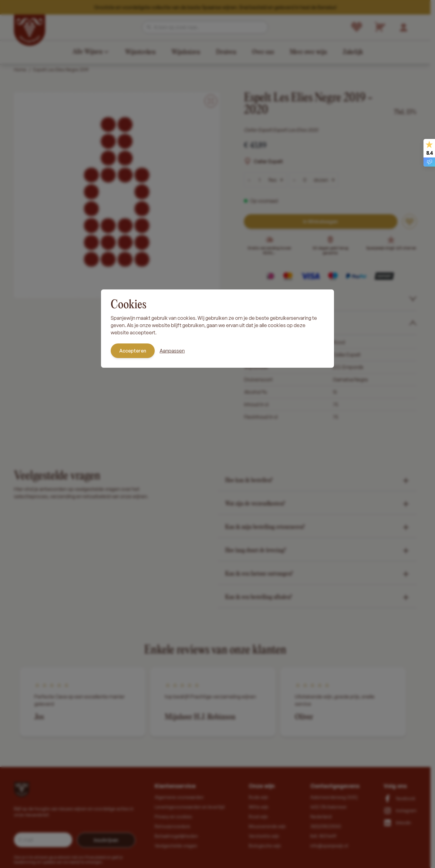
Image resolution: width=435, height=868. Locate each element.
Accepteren (133, 351)
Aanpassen (172, 351)
